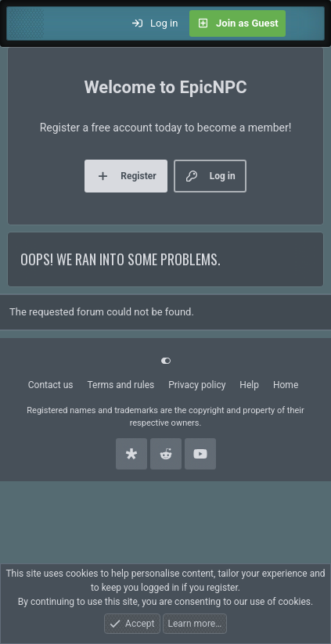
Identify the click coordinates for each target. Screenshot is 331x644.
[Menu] (27, 23)
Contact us (51, 385)
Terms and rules (121, 385)
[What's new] (305, 23)
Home (286, 385)
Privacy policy (197, 385)
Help (249, 385)
